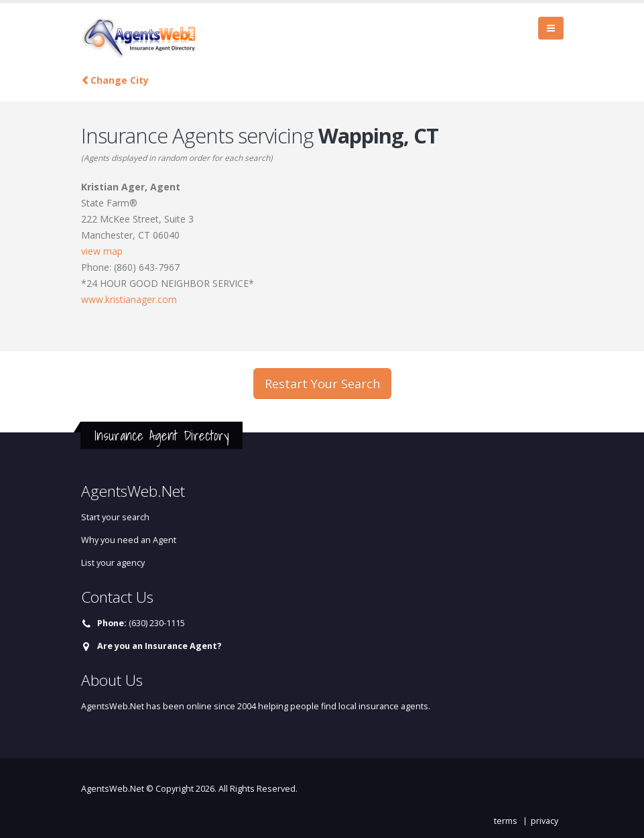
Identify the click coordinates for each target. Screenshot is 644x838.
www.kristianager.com (129, 299)
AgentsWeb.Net (113, 789)
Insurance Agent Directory (162, 435)
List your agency (113, 563)
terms (506, 821)
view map (102, 251)
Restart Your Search (322, 383)
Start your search (115, 517)
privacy (544, 821)
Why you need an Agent (129, 540)
